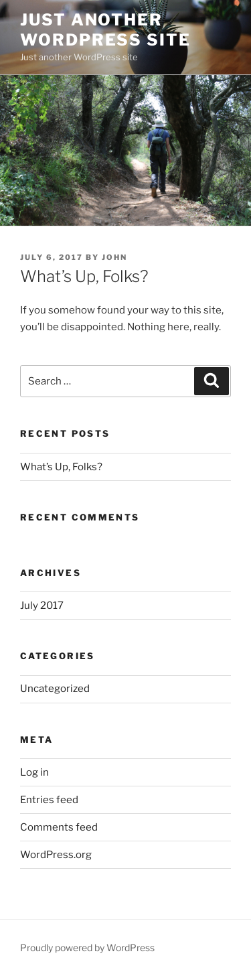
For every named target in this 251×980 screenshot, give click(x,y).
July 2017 (42, 606)
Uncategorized (55, 689)
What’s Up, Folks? (61, 467)
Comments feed (59, 827)
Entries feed (49, 800)
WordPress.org (56, 855)
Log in (34, 772)
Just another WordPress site (105, 30)
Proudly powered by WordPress (87, 948)
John (114, 257)
